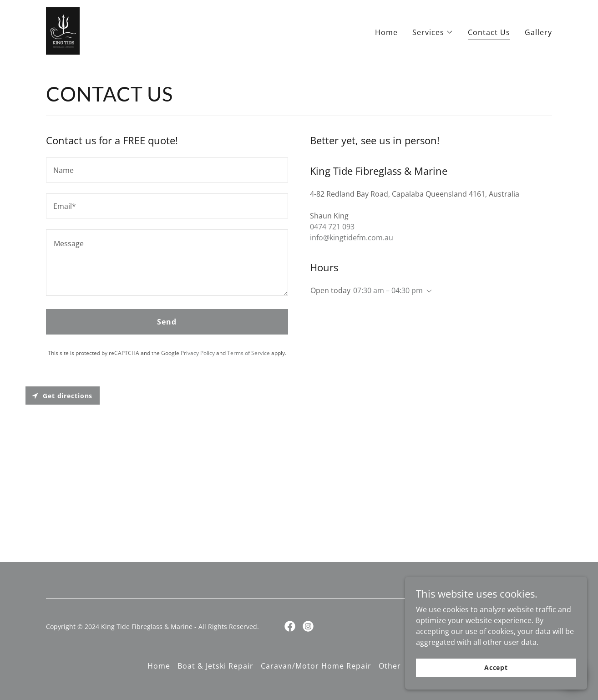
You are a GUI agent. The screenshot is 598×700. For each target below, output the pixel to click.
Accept (496, 680)
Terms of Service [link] (248, 353)
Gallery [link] (538, 32)
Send (167, 322)
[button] (433, 32)
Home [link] (386, 32)
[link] (63, 30)
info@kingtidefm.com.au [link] (352, 238)
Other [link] (390, 666)
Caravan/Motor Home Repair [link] (316, 666)
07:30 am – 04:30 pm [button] (388, 290)
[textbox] (167, 170)
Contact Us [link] (489, 32)
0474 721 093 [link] (332, 227)
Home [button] (159, 666)
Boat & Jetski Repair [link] (215, 666)
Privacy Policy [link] (198, 353)
